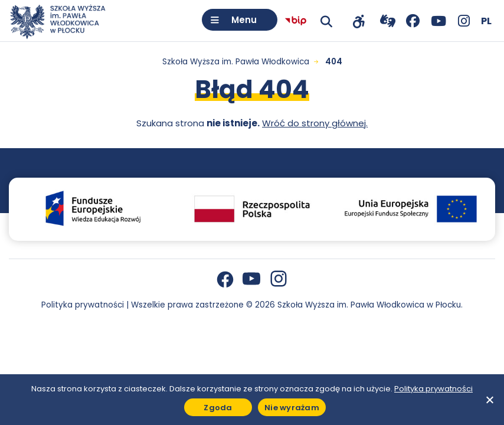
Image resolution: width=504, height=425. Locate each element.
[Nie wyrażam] (489, 400)
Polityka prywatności (83, 305)
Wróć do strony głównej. (315, 123)
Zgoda (218, 408)
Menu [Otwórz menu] (244, 20)
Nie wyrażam (292, 408)
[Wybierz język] (486, 21)
